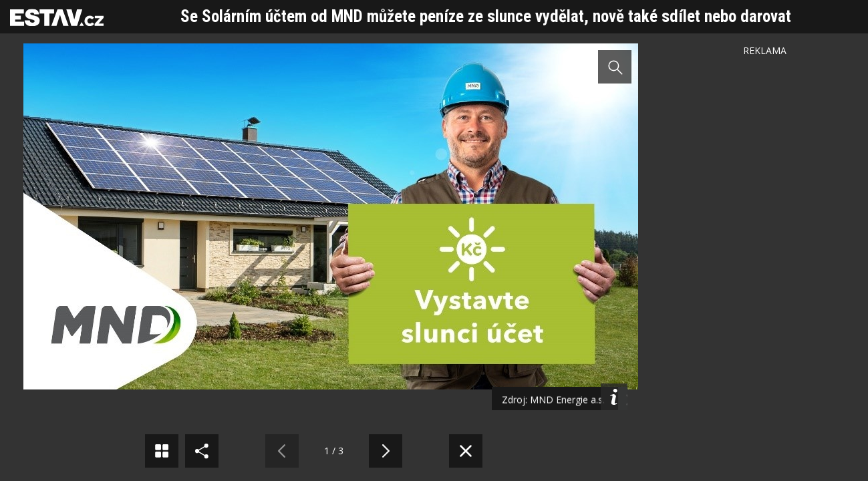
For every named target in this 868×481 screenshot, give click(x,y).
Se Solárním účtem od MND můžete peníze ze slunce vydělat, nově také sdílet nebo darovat (486, 16)
